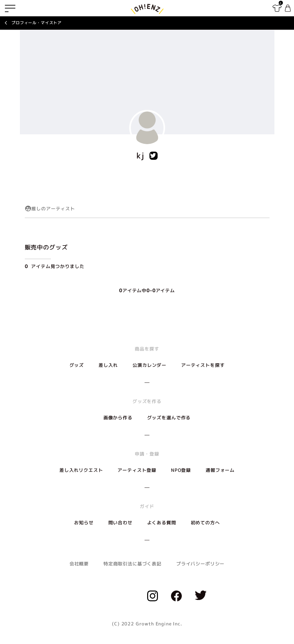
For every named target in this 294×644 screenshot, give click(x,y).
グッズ (77, 365)
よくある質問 (162, 523)
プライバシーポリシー (200, 564)
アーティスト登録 (137, 470)
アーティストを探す (203, 365)
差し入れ (108, 365)
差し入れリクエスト (81, 470)
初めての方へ (205, 523)
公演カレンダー (149, 365)
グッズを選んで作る (169, 418)
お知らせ (84, 523)
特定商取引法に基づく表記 (132, 564)
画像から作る (118, 418)
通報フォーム (220, 470)
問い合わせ (120, 523)
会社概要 (79, 564)
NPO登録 (181, 470)
